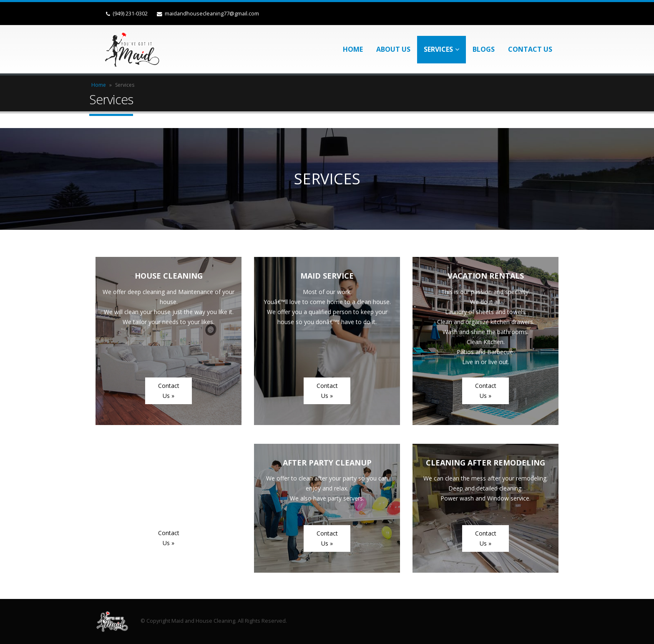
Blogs (484, 49)
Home (353, 49)
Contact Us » (169, 391)
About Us (393, 49)
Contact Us (530, 49)
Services (438, 49)
